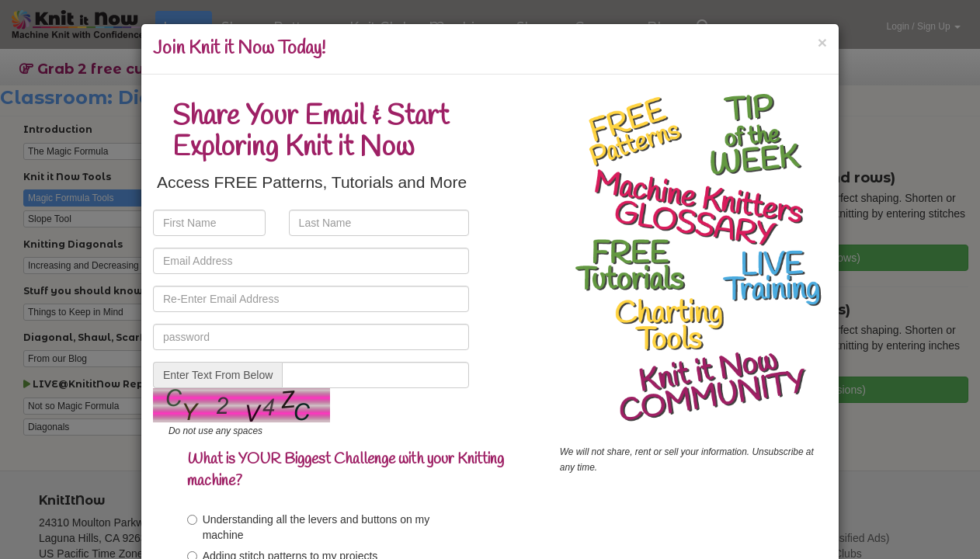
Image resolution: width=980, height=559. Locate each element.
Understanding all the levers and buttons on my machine (309, 527)
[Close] (822, 42)
